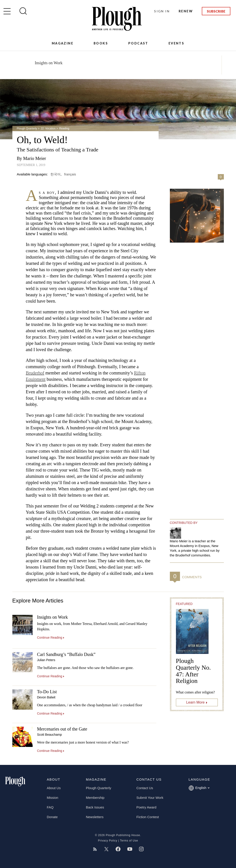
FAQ (50, 807)
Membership (95, 798)
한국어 (55, 174)
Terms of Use (129, 841)
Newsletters (95, 817)
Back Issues (95, 807)
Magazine (63, 43)
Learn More (196, 702)
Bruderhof (35, 373)
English (199, 788)
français (70, 174)
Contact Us (145, 788)
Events (176, 43)
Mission (53, 798)
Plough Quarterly (27, 128)
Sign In (162, 11)
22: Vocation (48, 128)
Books (101, 43)
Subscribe (216, 11)
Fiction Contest (148, 817)
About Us (54, 788)
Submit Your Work (150, 798)
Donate (52, 817)
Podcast (138, 43)
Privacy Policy (108, 841)
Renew (186, 11)
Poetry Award (146, 807)
